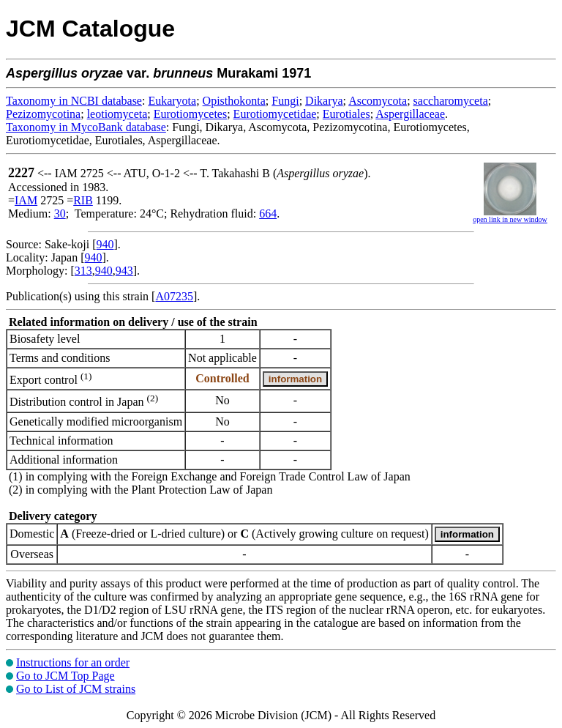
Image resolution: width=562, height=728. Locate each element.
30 (60, 213)
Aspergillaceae (410, 114)
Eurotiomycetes (190, 114)
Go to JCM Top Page (65, 676)
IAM (26, 200)
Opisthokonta (234, 101)
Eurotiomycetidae (275, 114)
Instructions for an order (73, 662)
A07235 (174, 296)
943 (124, 271)
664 (268, 213)
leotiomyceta (117, 114)
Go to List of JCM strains (76, 689)
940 (105, 244)
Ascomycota (378, 101)
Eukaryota (172, 101)
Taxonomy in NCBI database (74, 101)
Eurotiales (346, 114)
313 (83, 271)
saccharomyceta (451, 101)
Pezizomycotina (43, 114)
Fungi (285, 101)
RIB (83, 200)
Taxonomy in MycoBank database (86, 127)
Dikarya (324, 101)
